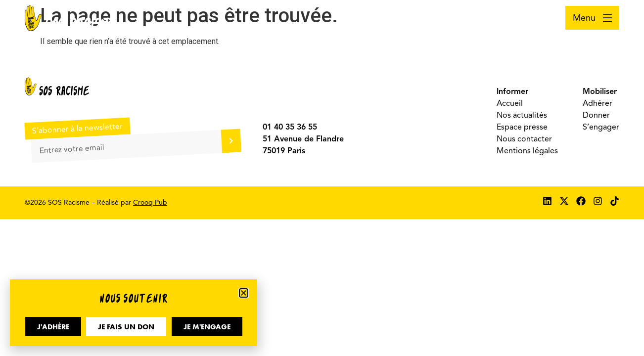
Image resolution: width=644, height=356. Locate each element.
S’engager (601, 127)
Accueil (510, 103)
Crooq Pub (150, 202)
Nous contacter (524, 139)
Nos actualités (522, 115)
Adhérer (598, 103)
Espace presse (522, 127)
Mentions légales (527, 151)
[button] (244, 293)
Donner (596, 115)
